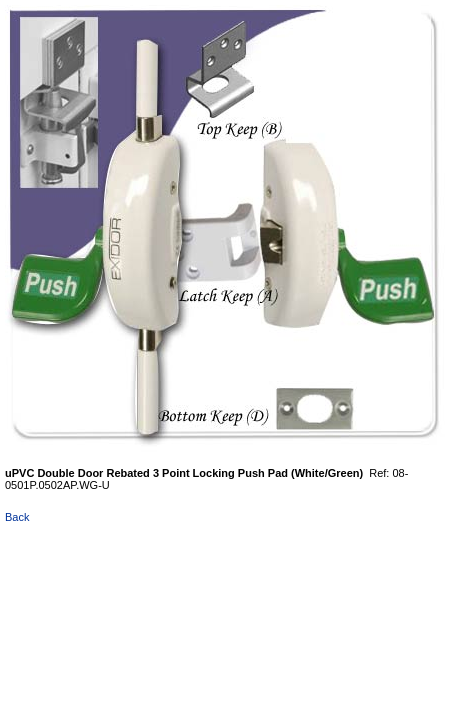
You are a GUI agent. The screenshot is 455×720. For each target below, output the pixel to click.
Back (17, 517)
